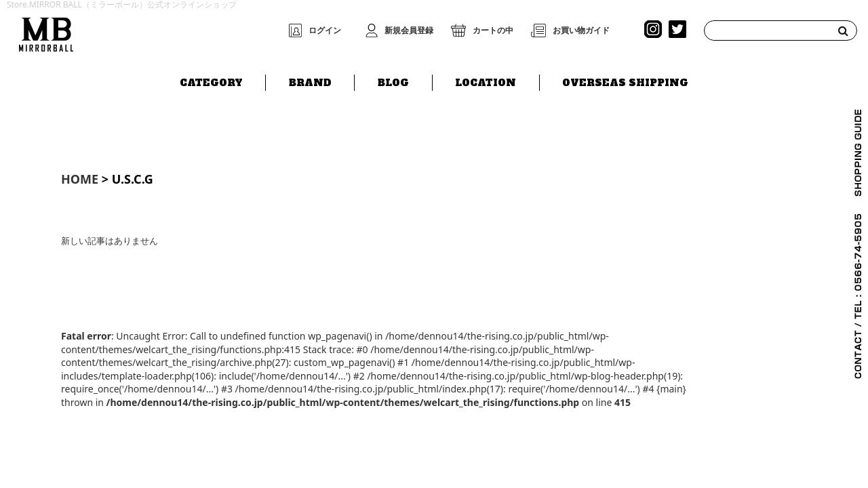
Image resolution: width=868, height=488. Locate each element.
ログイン (325, 30)
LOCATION (486, 79)
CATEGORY (211, 79)
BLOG (393, 79)
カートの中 (493, 30)
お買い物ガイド (581, 30)
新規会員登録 (409, 30)
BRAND (310, 79)
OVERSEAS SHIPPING (625, 79)
